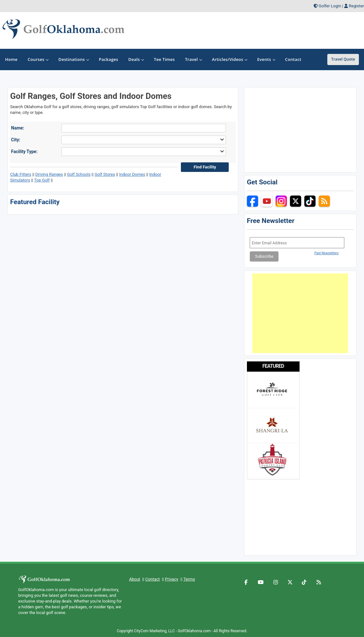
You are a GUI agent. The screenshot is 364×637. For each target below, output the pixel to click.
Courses (38, 59)
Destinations (74, 59)
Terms (189, 579)
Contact (152, 579)
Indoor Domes (132, 174)
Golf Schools (79, 174)
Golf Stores (105, 174)
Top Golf (42, 180)
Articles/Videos (229, 59)
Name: (18, 128)
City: (16, 140)
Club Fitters (21, 174)
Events (266, 59)
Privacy (172, 579)
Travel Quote (343, 59)
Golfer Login (330, 6)
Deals (136, 59)
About (135, 579)
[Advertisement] (300, 313)
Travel (193, 59)
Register (356, 6)
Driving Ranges (49, 174)
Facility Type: (24, 152)
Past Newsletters (327, 253)
